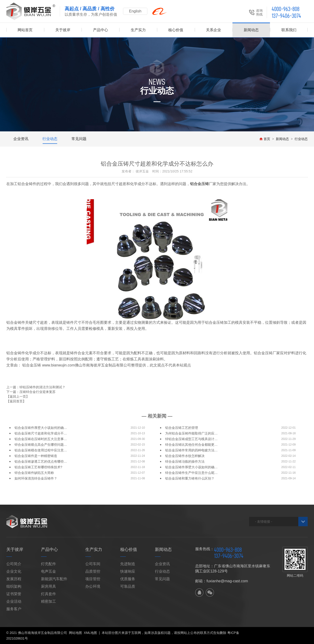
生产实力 (138, 30)
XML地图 (91, 633)
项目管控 (93, 579)
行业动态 (50, 139)
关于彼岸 (63, 30)
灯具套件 (49, 594)
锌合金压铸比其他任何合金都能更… (191, 445)
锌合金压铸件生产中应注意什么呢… (191, 473)
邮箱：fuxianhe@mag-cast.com (222, 581)
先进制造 (128, 564)
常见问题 (79, 139)
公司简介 (14, 564)
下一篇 (31, 392)
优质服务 (128, 579)
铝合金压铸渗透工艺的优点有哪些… (41, 461)
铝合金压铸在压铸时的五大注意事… (41, 439)
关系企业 (213, 30)
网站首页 (25, 30)
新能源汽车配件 (54, 579)
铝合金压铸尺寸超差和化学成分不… (41, 433)
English (135, 11)
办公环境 (93, 586)
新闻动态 (251, 30)
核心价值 (176, 30)
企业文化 (14, 571)
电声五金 (49, 571)
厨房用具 (49, 586)
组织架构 (14, 586)
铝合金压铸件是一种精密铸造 (36, 456)
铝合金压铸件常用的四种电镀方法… (191, 450)
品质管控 (93, 571)
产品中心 (101, 30)
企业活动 (14, 601)
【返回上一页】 (18, 396)
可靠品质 (128, 586)
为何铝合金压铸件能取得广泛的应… (191, 433)
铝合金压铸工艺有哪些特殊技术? (38, 467)
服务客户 (14, 609)
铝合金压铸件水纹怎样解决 (185, 456)
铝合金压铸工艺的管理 (182, 428)
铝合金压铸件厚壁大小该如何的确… (41, 428)
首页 (265, 139)
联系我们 (289, 30)
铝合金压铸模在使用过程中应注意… (41, 450)
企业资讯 (21, 139)
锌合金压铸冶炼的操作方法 (185, 461)
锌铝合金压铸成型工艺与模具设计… (191, 439)
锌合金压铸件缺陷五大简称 (34, 473)
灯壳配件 (49, 564)
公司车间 (93, 564)
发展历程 (14, 579)
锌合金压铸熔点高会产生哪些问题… (41, 445)
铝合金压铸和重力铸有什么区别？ (190, 478)
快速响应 (128, 571)
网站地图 (75, 633)
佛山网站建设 (283, 633)
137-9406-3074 (286, 16)
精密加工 (49, 601)
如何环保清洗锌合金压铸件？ (36, 478)
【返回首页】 (16, 401)
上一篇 (36, 387)
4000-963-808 (286, 9)
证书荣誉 (14, 594)
